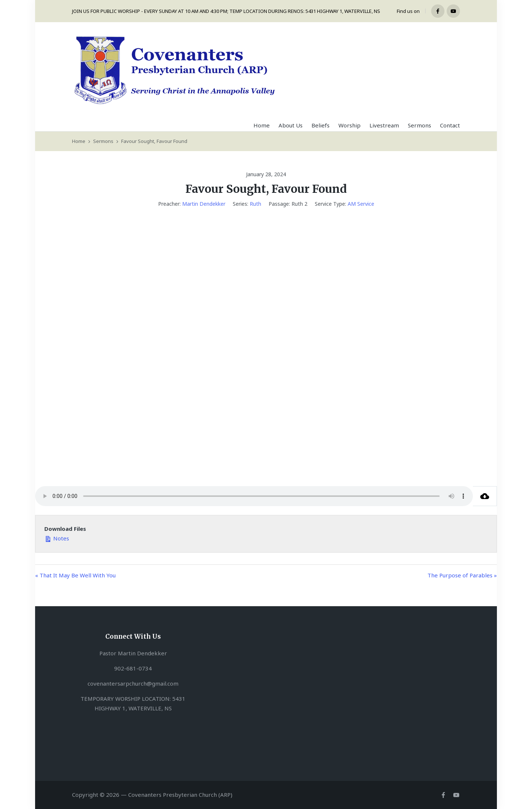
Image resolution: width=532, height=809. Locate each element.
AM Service (361, 204)
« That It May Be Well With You (75, 575)
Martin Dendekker (204, 204)
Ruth (255, 204)
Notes (57, 538)
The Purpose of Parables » (462, 575)
